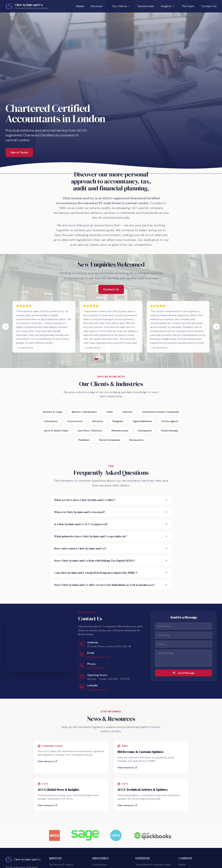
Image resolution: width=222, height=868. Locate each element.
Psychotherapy (170, 433)
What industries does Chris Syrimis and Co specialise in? (111, 536)
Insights (168, 6)
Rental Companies (110, 442)
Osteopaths (145, 433)
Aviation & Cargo (53, 414)
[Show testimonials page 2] (101, 359)
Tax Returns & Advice (61, 865)
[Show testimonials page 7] (121, 359)
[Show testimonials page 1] (96, 359)
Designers (118, 423)
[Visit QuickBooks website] (153, 835)
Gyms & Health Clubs (56, 433)
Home (80, 6)
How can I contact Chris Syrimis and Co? (111, 548)
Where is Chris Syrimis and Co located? (111, 512)
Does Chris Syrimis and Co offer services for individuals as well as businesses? (111, 585)
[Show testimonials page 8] (126, 359)
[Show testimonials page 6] (117, 359)
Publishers (84, 442)
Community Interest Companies (161, 414)
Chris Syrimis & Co (98, 691)
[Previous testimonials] (6, 327)
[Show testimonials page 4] (109, 359)
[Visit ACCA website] (55, 835)
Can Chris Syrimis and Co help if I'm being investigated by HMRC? (111, 573)
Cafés (110, 414)
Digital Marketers (143, 423)
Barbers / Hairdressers (84, 414)
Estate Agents (170, 423)
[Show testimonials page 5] (113, 359)
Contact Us (209, 6)
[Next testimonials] (216, 327)
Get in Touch (19, 153)
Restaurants (137, 442)
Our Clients (121, 6)
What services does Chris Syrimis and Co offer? (111, 500)
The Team (188, 6)
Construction (75, 423)
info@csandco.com (98, 658)
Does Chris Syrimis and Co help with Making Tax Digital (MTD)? (111, 561)
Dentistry (98, 423)
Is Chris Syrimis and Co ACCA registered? (111, 524)
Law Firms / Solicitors (90, 433)
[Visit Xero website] (116, 835)
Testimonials (146, 6)
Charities (127, 414)
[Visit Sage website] (85, 835)
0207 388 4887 (96, 670)
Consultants (51, 423)
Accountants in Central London (153, 865)
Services (98, 6)
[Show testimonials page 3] (105, 359)
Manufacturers (120, 433)
